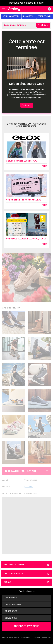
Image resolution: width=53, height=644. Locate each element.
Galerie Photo (11, 308)
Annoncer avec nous (27, 626)
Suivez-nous (11, 618)
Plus (44, 166)
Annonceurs (11, 611)
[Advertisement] (27, 526)
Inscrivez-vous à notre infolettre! (27, 3)
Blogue (27, 582)
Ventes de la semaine (27, 565)
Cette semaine (45, 16)
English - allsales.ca (27, 591)
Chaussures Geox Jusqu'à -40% (21, 161)
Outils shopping (12, 604)
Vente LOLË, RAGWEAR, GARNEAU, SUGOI (26, 239)
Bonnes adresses (11, 16)
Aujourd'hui (29, 16)
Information (11, 597)
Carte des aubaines (27, 574)
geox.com (28, 487)
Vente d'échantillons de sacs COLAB (24, 200)
